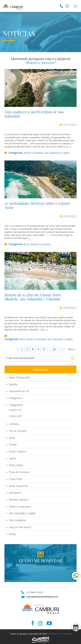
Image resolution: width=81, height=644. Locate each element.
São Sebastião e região (57, 153)
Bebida (13, 384)
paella (13, 458)
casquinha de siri (19, 391)
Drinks (13, 444)
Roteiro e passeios (33, 153)
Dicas (26, 244)
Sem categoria (17, 520)
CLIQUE (39, 592)
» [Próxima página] (63, 350)
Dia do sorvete (18, 431)
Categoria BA (15, 410)
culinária (14, 424)
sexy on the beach (20, 527)
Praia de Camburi (19, 472)
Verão (12, 534)
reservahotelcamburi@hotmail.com (42, 597)
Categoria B (16, 405)
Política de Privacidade (60, 634)
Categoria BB (15, 416)
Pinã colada (16, 465)
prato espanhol (18, 486)
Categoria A (16, 398)
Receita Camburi (19, 500)
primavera (15, 493)
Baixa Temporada (19, 377)
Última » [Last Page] (72, 349)
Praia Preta (15, 479)
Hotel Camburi (18, 451)
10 (54, 349)
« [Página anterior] (18, 350)
